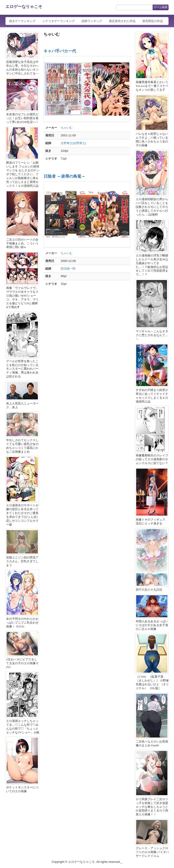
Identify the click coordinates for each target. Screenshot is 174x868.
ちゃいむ (67, 128)
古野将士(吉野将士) (74, 143)
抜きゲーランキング (22, 21)
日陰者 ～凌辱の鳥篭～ (64, 176)
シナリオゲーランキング (59, 21)
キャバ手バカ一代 (60, 51)
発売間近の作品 (153, 21)
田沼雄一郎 (68, 269)
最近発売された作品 (122, 21)
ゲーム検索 (161, 7)
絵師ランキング (92, 21)
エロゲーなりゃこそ (24, 7)
